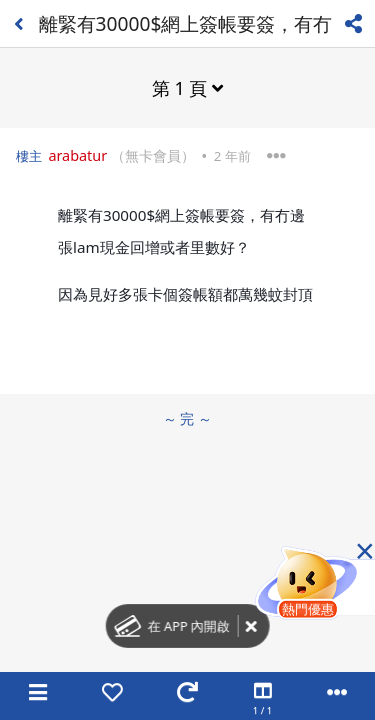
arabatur (77, 155)
